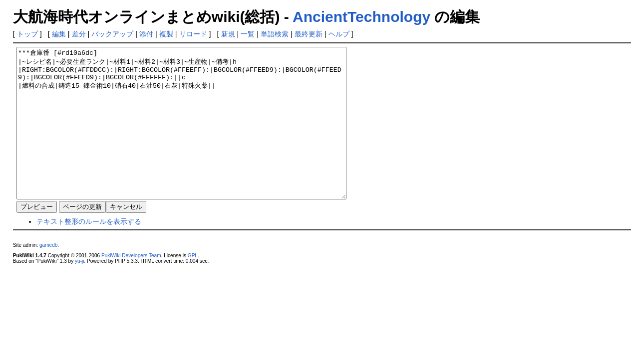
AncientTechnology (361, 17)
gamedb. (49, 275)
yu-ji (79, 291)
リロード (193, 34)
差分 (79, 34)
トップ (27, 34)
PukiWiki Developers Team (131, 285)
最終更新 (309, 34)
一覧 (248, 34)
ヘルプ (339, 34)
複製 (166, 34)
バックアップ (112, 34)
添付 (146, 34)
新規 (228, 34)
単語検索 (275, 34)
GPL (193, 285)
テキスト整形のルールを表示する (89, 251)
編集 (59, 34)
